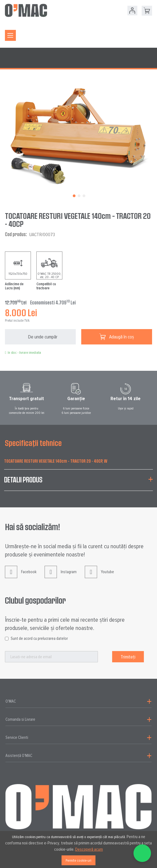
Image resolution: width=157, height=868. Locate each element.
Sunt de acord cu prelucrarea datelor (39, 638)
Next (155, 399)
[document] (78, 849)
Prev (2, 399)
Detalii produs (23, 480)
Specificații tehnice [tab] (33, 443)
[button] (74, 195)
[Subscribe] (128, 657)
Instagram (61, 576)
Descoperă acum (89, 849)
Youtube (99, 576)
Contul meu (132, 11)
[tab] (78, 483)
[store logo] (26, 10)
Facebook (21, 576)
